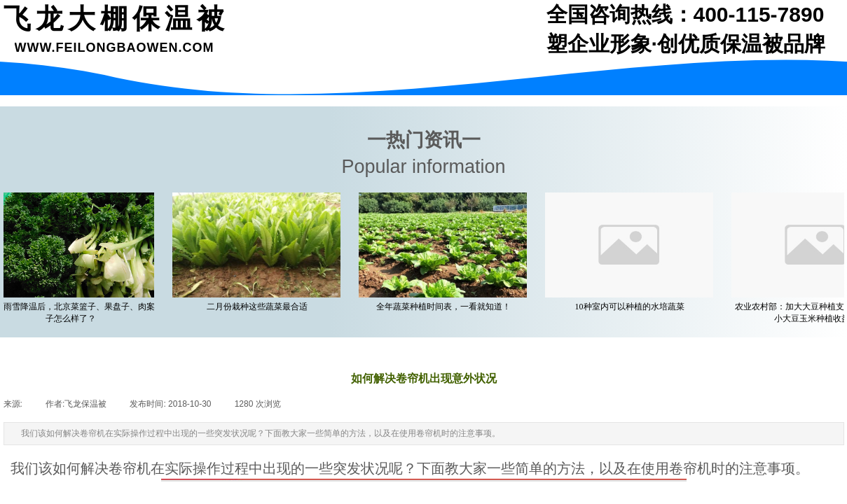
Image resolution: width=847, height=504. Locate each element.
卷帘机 (130, 468)
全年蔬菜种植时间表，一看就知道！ (445, 307)
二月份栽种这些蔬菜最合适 (259, 307)
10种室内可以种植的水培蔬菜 (631, 307)
